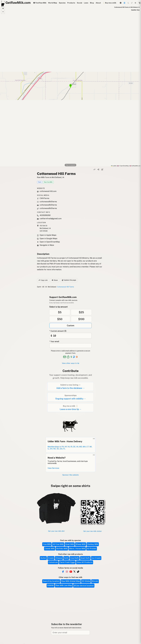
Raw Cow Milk (48, 182)
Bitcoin (95, 581)
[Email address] (70, 633)
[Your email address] (70, 346)
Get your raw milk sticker (93, 531)
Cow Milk (47, 544)
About (98, 3)
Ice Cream (96, 558)
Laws (86, 3)
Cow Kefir (75, 558)
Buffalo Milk (62, 549)
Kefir (66, 558)
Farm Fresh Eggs (67, 562)
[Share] (98, 170)
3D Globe (86, 581)
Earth (39, 287)
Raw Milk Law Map (64, 585)
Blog (92, 3)
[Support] (124, 3)
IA (46, 287)
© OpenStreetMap (123, 166)
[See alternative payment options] (74, 357)
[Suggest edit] (102, 170)
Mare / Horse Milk (77, 549)
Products (71, 3)
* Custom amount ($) (58, 331)
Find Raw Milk (40, 3)
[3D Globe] (121, 3)
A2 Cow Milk (58, 544)
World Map (53, 3)
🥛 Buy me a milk (109, 3)
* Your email (54, 341)
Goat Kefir (85, 558)
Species (62, 3)
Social (80, 3)
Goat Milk (70, 544)
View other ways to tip (71, 363)
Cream (51, 558)
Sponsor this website (70, 475)
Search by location (51, 581)
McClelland (52, 287)
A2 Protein (92, 549)
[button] (3, 9)
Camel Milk (50, 549)
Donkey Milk (93, 544)
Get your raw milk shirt (56, 531)
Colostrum (53, 562)
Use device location (84, 586)
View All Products (85, 562)
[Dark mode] (128, 3)
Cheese (59, 558)
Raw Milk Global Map (71, 581)
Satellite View (135, 10)
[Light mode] (135, 3)
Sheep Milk (81, 544)
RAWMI (51, 585)
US (43, 287)
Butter (43, 558)
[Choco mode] (132, 3)
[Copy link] (95, 170)
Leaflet (114, 166)
